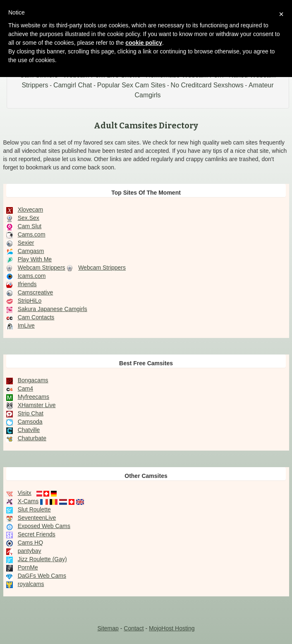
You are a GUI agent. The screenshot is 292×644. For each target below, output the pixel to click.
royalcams (31, 584)
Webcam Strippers (42, 268)
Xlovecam (30, 210)
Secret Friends (37, 534)
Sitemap (108, 628)
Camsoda (30, 422)
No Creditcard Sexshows (207, 85)
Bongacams (33, 380)
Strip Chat (31, 413)
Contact (134, 628)
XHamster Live (37, 405)
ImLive (26, 326)
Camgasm (31, 251)
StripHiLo (30, 301)
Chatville (29, 430)
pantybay (30, 551)
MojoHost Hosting (172, 628)
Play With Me (35, 259)
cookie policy (144, 43)
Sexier (26, 243)
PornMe (28, 567)
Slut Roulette (34, 509)
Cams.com (32, 234)
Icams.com (32, 276)
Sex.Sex (29, 218)
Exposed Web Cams (44, 526)
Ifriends (27, 284)
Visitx (25, 493)
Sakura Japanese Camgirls (53, 309)
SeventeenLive (37, 518)
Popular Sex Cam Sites (131, 85)
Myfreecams (34, 397)
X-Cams (28, 501)
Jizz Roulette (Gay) (42, 559)
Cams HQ (30, 543)
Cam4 (25, 388)
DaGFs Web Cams (42, 576)
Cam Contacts (36, 317)
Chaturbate (32, 438)
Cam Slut (30, 226)
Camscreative (36, 292)
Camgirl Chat (73, 85)
